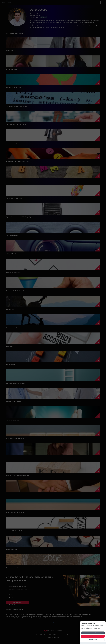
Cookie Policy (89, 629)
